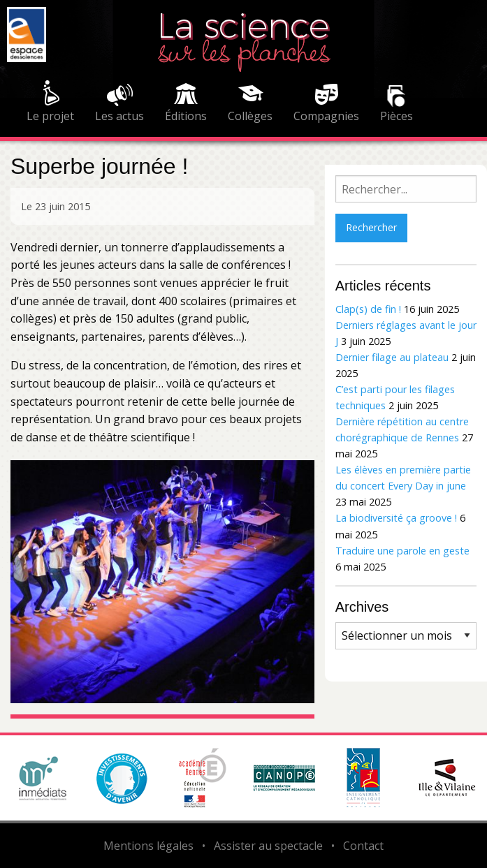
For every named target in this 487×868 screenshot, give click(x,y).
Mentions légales (148, 846)
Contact (363, 846)
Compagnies (326, 116)
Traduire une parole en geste (402, 551)
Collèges (250, 116)
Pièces (397, 116)
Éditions (186, 116)
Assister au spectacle (268, 846)
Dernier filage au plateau (392, 357)
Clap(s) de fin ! (368, 309)
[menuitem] (50, 103)
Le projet (50, 116)
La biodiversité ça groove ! (396, 518)
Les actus (119, 116)
